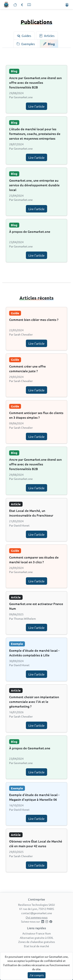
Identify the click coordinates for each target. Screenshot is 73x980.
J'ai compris (37, 975)
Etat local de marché (36, 946)
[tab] (24, 36)
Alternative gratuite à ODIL (37, 938)
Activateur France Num (37, 933)
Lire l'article (36, 106)
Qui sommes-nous (37, 917)
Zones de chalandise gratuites (37, 942)
